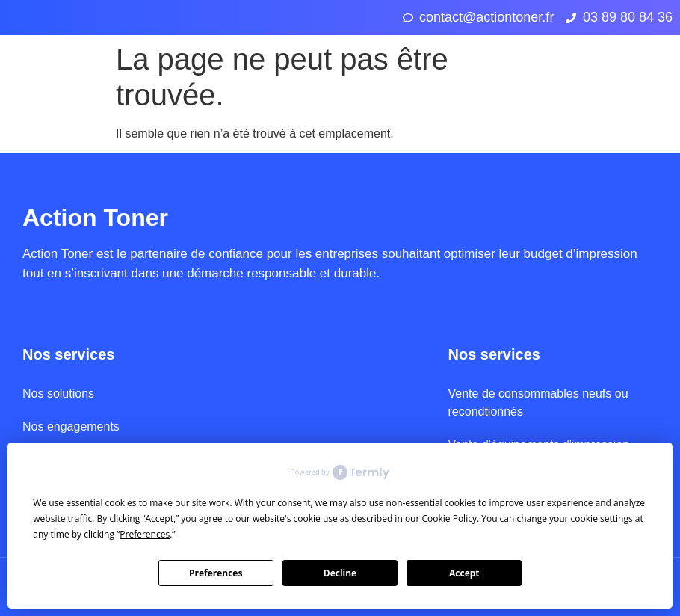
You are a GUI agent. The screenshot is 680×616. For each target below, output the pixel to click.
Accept (464, 573)
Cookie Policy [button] (449, 518)
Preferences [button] (145, 534)
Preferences (216, 573)
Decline (340, 573)
